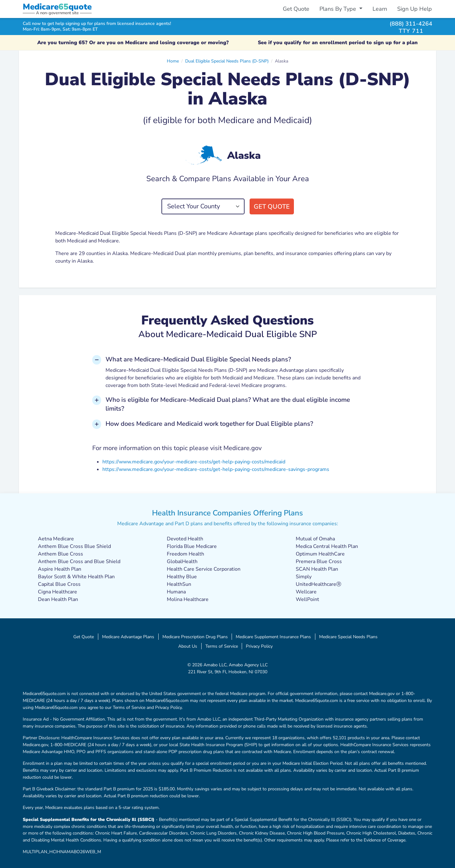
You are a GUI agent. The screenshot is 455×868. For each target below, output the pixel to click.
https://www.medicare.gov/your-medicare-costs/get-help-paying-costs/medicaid (194, 462)
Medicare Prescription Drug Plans (195, 637)
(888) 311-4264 (411, 24)
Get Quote (296, 9)
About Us (188, 646)
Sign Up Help (415, 9)
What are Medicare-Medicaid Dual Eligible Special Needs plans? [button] (198, 359)
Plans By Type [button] (339, 9)
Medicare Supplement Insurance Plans (273, 637)
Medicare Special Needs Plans (348, 637)
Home (173, 61)
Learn (380, 9)
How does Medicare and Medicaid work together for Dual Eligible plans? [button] (209, 424)
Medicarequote (57, 7)
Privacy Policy (259, 646)
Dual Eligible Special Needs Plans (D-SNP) (227, 61)
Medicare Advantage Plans (128, 637)
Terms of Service (222, 646)
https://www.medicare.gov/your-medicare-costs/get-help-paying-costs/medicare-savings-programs (216, 469)
